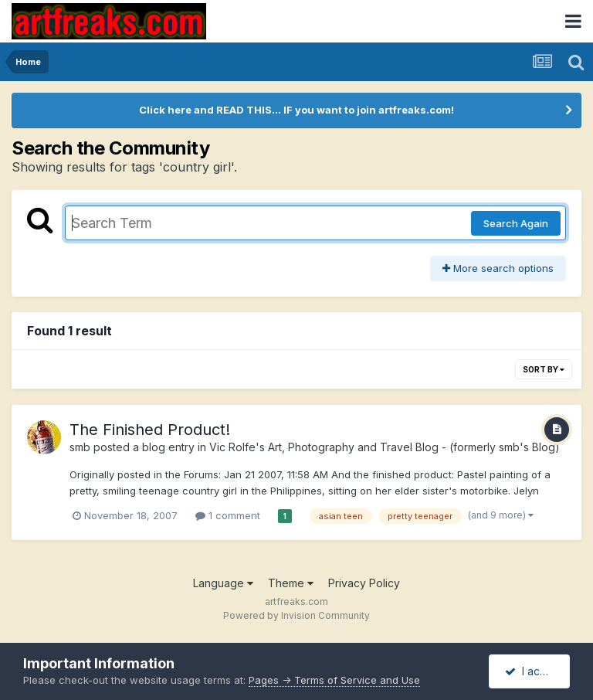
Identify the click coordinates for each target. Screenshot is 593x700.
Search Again (516, 223)
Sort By (544, 369)
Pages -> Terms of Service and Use (334, 680)
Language (223, 583)
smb (80, 447)
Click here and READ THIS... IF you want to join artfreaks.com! (296, 110)
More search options (498, 268)
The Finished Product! (150, 430)
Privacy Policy (364, 583)
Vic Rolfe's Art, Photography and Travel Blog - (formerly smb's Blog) (385, 447)
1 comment (228, 515)
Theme (291, 583)
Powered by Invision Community (296, 615)
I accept (534, 671)
